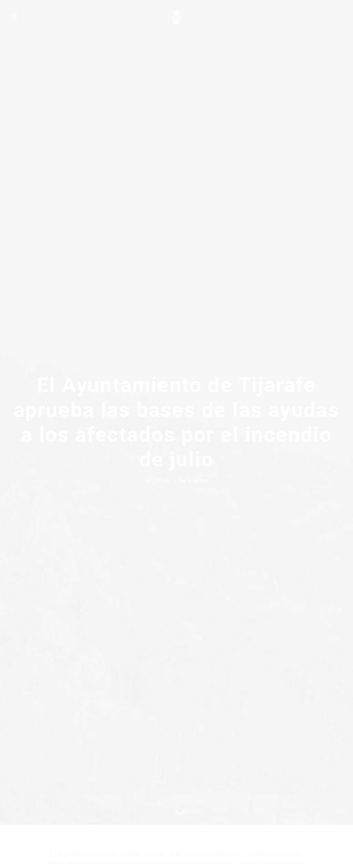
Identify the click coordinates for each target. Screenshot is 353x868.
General (198, 485)
